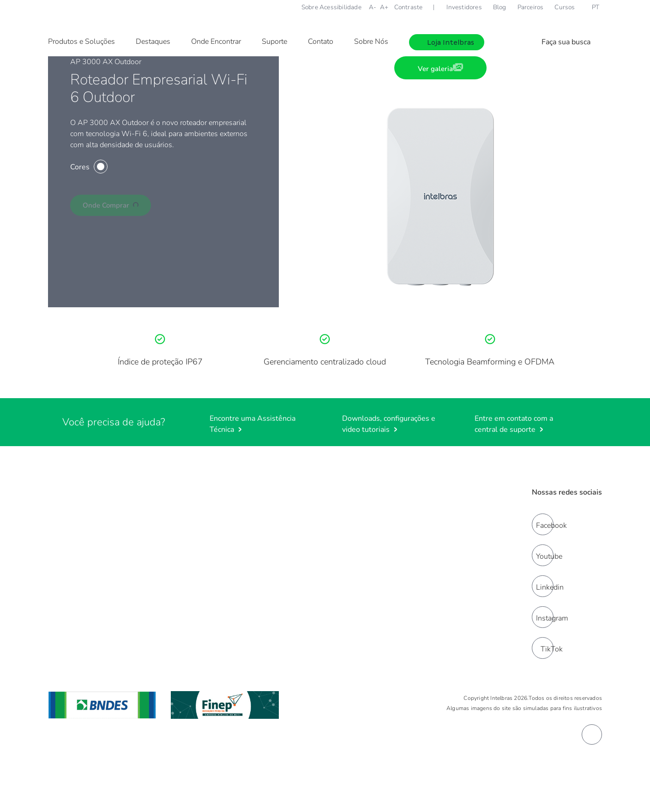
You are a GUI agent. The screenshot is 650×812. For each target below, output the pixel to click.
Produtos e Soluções (81, 42)
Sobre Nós (371, 42)
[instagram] (543, 617)
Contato (321, 42)
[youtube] (543, 555)
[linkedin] (543, 586)
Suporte (274, 42)
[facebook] (543, 524)
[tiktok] (543, 648)
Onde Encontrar (216, 42)
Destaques (153, 42)
